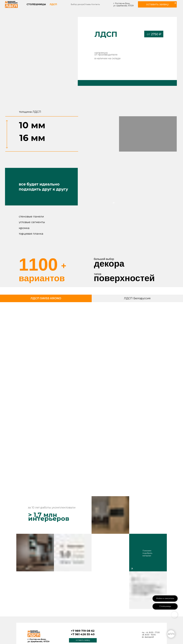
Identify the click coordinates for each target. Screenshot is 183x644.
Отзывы (87, 4)
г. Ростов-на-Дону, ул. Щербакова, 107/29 (123, 5)
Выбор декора (77, 4)
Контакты (96, 4)
